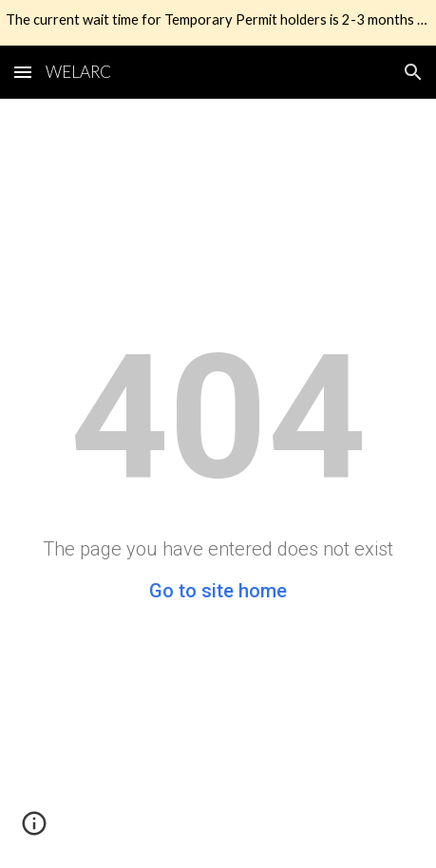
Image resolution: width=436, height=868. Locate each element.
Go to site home (218, 591)
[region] (218, 23)
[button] (23, 72)
